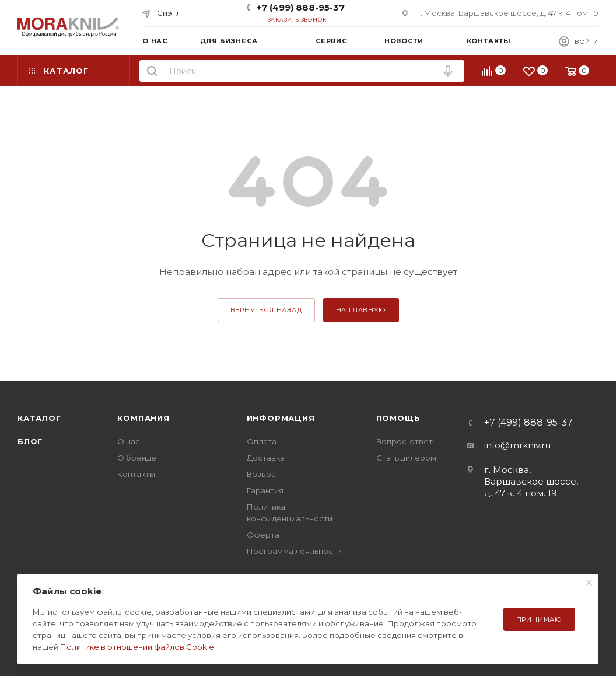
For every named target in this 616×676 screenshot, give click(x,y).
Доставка (266, 458)
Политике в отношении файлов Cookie (137, 647)
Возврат (263, 474)
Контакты (136, 474)
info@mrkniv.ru (517, 445)
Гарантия (265, 490)
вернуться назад (266, 310)
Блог (30, 441)
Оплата (262, 441)
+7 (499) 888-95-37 (301, 7)
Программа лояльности (294, 551)
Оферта (263, 535)
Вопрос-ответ (405, 441)
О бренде (137, 458)
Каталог (39, 418)
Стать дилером (406, 458)
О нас (129, 441)
